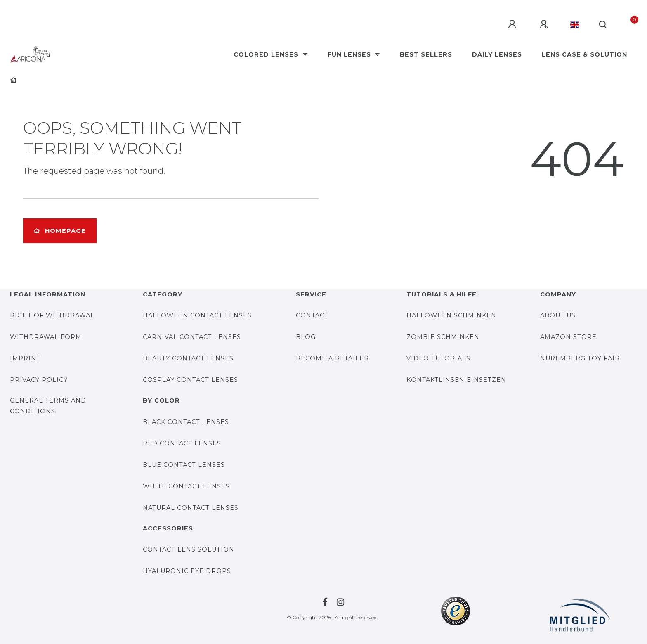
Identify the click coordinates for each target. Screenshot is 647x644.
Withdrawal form (46, 337)
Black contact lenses (186, 422)
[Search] (603, 25)
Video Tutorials (438, 358)
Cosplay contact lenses (190, 380)
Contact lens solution (189, 549)
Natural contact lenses (191, 508)
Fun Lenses (350, 54)
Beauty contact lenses (188, 358)
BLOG (306, 337)
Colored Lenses (267, 54)
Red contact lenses (182, 443)
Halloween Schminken (451, 315)
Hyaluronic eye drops (187, 571)
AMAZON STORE (568, 337)
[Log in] (513, 24)
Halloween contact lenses (197, 315)
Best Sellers (426, 54)
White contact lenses (186, 486)
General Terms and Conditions (48, 406)
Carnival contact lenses (192, 337)
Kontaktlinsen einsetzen (456, 380)
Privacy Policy (39, 380)
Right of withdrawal (52, 315)
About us (558, 315)
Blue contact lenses (184, 465)
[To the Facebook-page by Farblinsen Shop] (324, 602)
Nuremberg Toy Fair (580, 358)
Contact (312, 315)
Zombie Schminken (443, 337)
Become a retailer (332, 358)
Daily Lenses (497, 54)
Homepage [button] (60, 231)
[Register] (545, 24)
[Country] (575, 25)
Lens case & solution (584, 54)
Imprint (25, 358)
